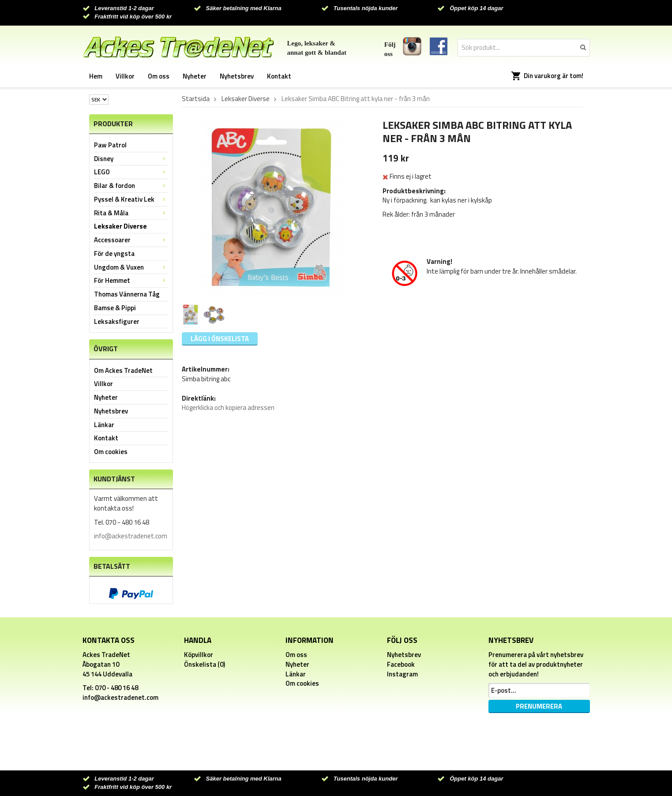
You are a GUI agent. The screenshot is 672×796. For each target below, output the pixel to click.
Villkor (125, 76)
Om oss (159, 76)
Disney (131, 159)
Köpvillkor (199, 655)
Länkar (104, 425)
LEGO (131, 172)
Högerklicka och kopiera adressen (228, 407)
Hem (96, 76)
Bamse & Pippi (115, 308)
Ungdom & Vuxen (131, 267)
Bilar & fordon (131, 186)
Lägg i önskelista (220, 339)
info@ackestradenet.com (131, 536)
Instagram (402, 674)
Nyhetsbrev (237, 76)
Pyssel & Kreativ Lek (131, 199)
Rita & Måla (131, 213)
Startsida (196, 99)
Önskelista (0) (205, 664)
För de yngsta (114, 253)
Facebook (401, 664)
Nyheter (195, 76)
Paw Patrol (110, 145)
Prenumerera (539, 706)
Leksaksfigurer (117, 321)
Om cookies (111, 452)
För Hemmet (131, 280)
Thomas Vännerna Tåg (127, 294)
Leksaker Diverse (120, 226)
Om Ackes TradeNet (123, 370)
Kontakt (279, 76)
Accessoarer (131, 240)
